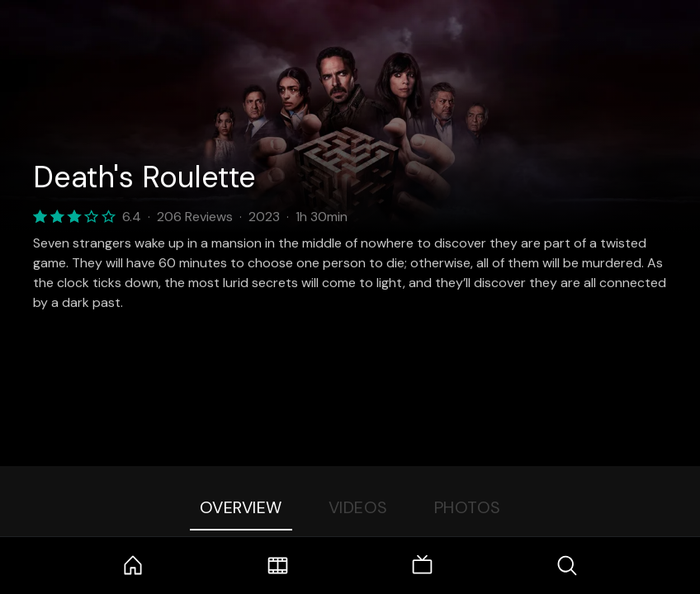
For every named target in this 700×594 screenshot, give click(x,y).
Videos (358, 507)
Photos (468, 507)
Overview (241, 507)
